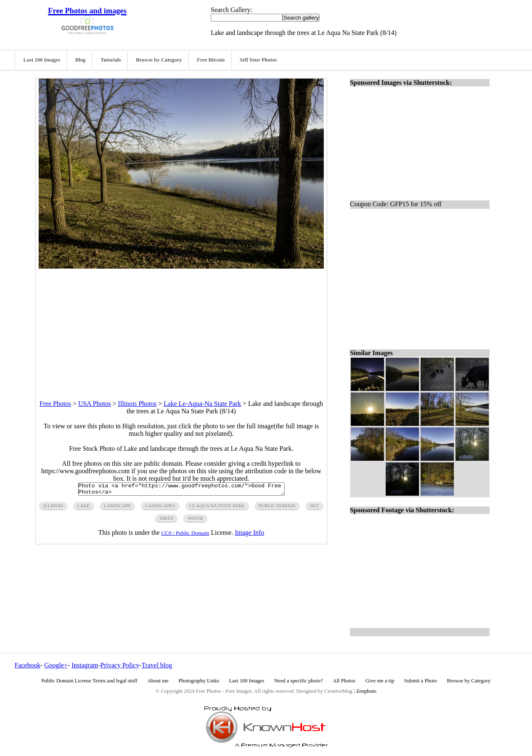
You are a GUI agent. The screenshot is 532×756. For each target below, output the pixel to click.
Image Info (250, 535)
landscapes (160, 508)
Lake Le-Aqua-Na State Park (202, 404)
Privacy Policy (120, 665)
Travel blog (157, 665)
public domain (277, 508)
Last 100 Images (42, 60)
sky (314, 508)
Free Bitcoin (211, 60)
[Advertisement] (181, 327)
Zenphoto (366, 691)
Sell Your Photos (259, 60)
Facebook (27, 665)
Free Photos (55, 404)
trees (166, 521)
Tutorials (111, 60)
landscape (118, 508)
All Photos (344, 681)
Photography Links (199, 681)
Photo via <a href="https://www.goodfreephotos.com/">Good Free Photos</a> (181, 490)
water (195, 521)
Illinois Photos (137, 404)
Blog (80, 60)
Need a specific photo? (299, 681)
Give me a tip (380, 681)
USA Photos (95, 404)
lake (84, 508)
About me (158, 681)
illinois (53, 508)
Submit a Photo (420, 681)
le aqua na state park (217, 508)
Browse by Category (159, 60)
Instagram (85, 665)
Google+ (56, 665)
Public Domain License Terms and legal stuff (90, 681)
